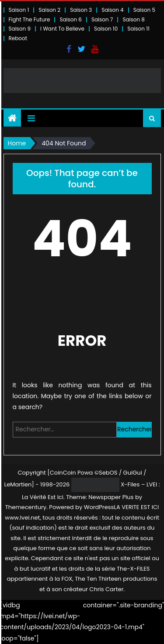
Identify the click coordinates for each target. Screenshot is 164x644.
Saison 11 (138, 29)
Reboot (18, 38)
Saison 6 (71, 19)
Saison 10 (106, 29)
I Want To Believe (62, 29)
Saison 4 (112, 10)
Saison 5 (144, 10)
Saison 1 (19, 10)
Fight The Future (30, 19)
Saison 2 (49, 10)
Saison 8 (134, 19)
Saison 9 (20, 29)
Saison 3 (81, 10)
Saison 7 (102, 19)
